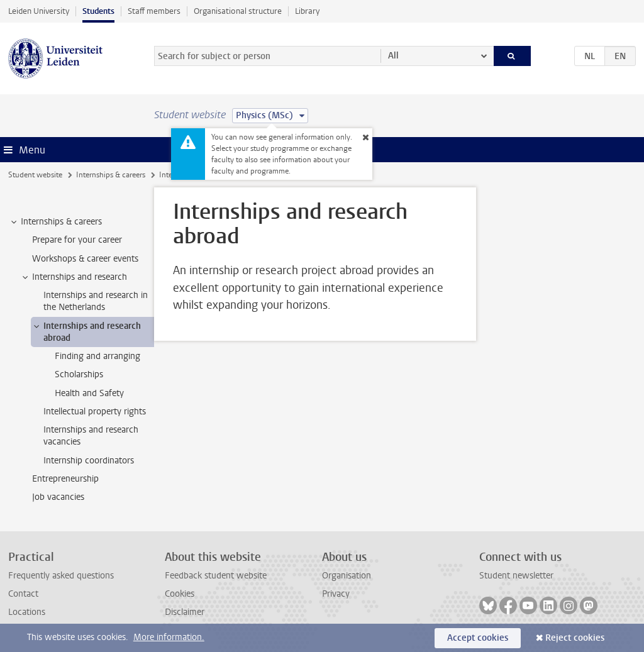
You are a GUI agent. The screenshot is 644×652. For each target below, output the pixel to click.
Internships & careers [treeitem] (55, 222)
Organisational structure (238, 11)
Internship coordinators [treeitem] (89, 461)
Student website (35, 175)
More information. (169, 637)
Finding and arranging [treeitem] (97, 356)
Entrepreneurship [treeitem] (65, 479)
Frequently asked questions (61, 576)
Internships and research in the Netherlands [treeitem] (96, 301)
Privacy (336, 594)
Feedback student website (216, 576)
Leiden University (39, 11)
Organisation (347, 576)
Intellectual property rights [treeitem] (95, 412)
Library (307, 11)
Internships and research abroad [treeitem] (86, 332)
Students (98, 11)
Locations (27, 612)
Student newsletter (516, 576)
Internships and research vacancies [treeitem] (91, 436)
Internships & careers (111, 175)
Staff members (154, 11)
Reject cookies (575, 638)
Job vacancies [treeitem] (58, 497)
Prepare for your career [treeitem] (77, 240)
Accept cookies (478, 638)
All (393, 56)
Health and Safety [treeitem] (89, 393)
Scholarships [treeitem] (79, 374)
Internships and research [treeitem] (74, 277)
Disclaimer (185, 612)
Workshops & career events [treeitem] (85, 259)
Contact (23, 594)
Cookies (180, 594)
